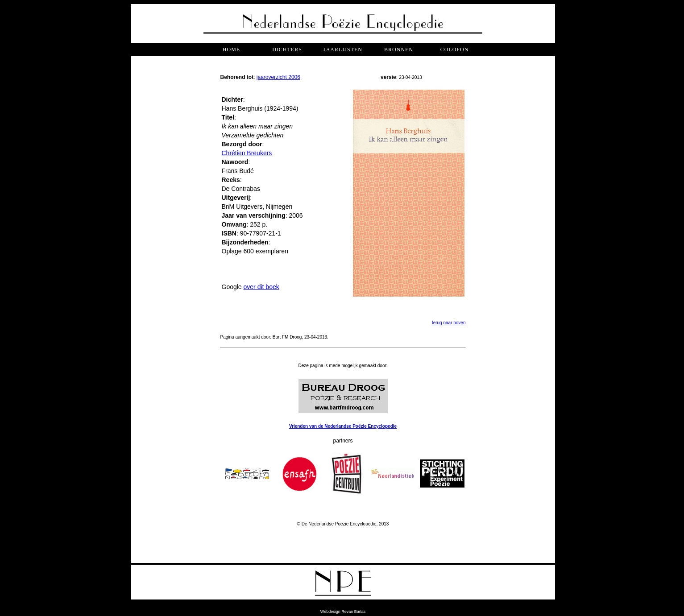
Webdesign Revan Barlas (343, 612)
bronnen (399, 50)
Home (231, 50)
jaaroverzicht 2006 (278, 77)
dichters (287, 50)
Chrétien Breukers (247, 153)
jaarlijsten (343, 50)
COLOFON (455, 50)
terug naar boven (449, 323)
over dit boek (261, 287)
